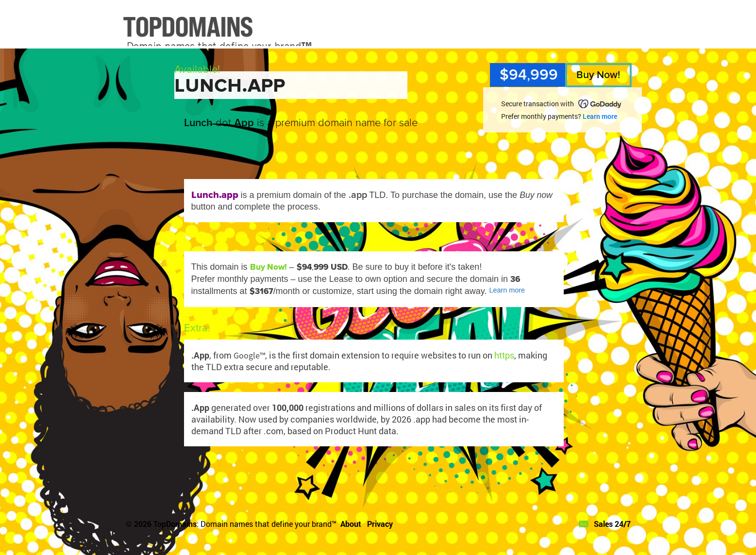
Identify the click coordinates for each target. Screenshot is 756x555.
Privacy (380, 524)
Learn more (600, 116)
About (351, 524)
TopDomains (175, 524)
